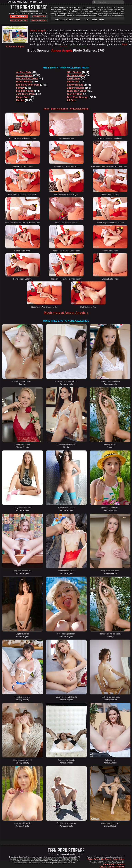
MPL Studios (74, 72)
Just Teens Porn (25, 94)
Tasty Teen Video (77, 91)
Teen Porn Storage (77, 97)
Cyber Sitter (119, 859)
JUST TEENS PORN (94, 20)
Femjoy (20, 88)
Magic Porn (23, 97)
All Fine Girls (24, 72)
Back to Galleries (59, 109)
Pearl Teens (74, 78)
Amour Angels (24, 75)
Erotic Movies (39, 20)
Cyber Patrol (94, 859)
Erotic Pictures (19, 20)
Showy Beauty (75, 85)
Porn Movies (39, 16)
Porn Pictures (19, 16)
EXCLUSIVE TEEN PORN (67, 20)
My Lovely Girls (76, 75)
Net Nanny (106, 859)
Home (46, 109)
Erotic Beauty (24, 82)
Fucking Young (25, 91)
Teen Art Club (75, 94)
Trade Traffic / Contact (114, 864)
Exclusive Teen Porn (28, 85)
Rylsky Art (73, 82)
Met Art (20, 100)
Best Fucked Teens (27, 78)
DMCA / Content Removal (112, 867)
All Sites (72, 100)
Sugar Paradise (76, 88)
